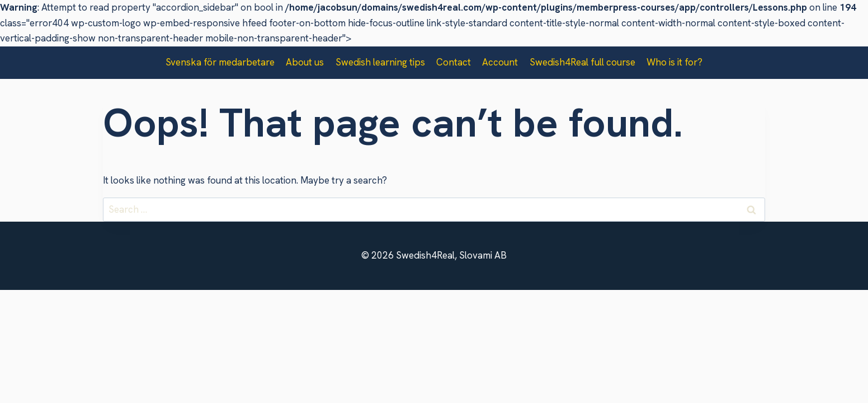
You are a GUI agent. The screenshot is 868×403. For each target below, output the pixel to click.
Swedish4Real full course (582, 62)
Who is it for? (674, 62)
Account (500, 62)
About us (305, 62)
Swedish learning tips (380, 62)
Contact (454, 62)
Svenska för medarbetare (220, 62)
